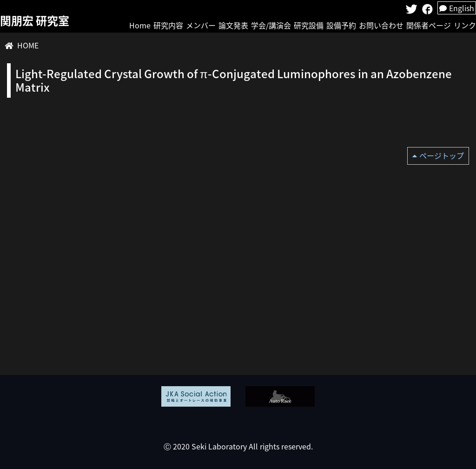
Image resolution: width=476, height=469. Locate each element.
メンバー (201, 25)
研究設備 (309, 25)
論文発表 (233, 25)
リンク (465, 25)
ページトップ (442, 155)
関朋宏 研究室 (35, 20)
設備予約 (341, 25)
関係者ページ (429, 25)
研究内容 (168, 25)
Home (140, 25)
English (457, 8)
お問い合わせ (381, 25)
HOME (28, 45)
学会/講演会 (271, 25)
